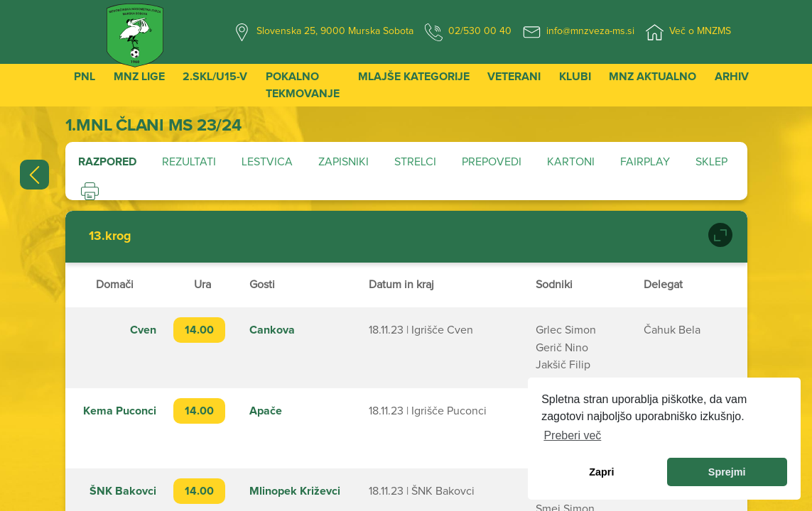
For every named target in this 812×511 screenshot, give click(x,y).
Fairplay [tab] (645, 162)
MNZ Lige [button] (139, 77)
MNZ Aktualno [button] (653, 77)
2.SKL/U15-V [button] (215, 77)
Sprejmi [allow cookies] (727, 472)
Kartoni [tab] (571, 162)
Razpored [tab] (107, 162)
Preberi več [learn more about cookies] (572, 435)
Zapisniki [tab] (343, 162)
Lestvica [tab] (267, 162)
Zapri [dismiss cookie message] (601, 472)
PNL (85, 77)
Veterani (514, 77)
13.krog (110, 236)
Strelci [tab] (415, 162)
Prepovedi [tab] (492, 162)
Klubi (575, 77)
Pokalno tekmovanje (303, 85)
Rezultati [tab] (189, 162)
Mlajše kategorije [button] (414, 77)
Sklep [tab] (711, 162)
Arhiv (732, 77)
